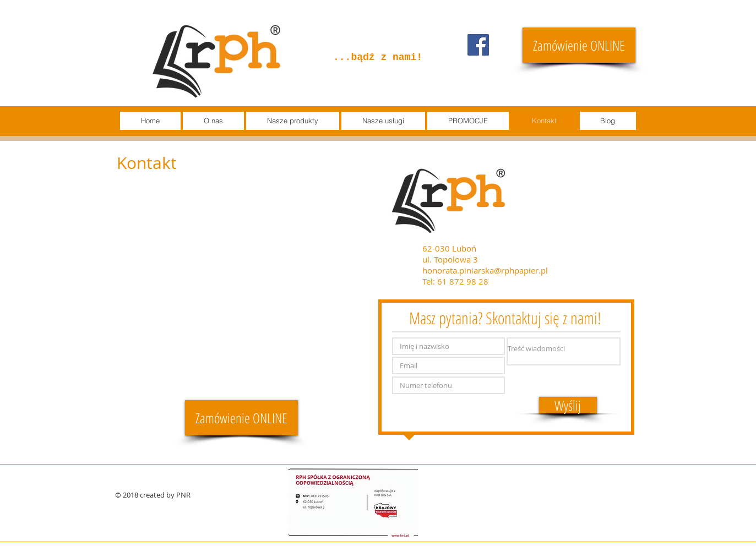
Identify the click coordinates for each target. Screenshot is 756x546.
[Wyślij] (568, 405)
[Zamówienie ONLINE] (579, 45)
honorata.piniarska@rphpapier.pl (485, 270)
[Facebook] (478, 45)
